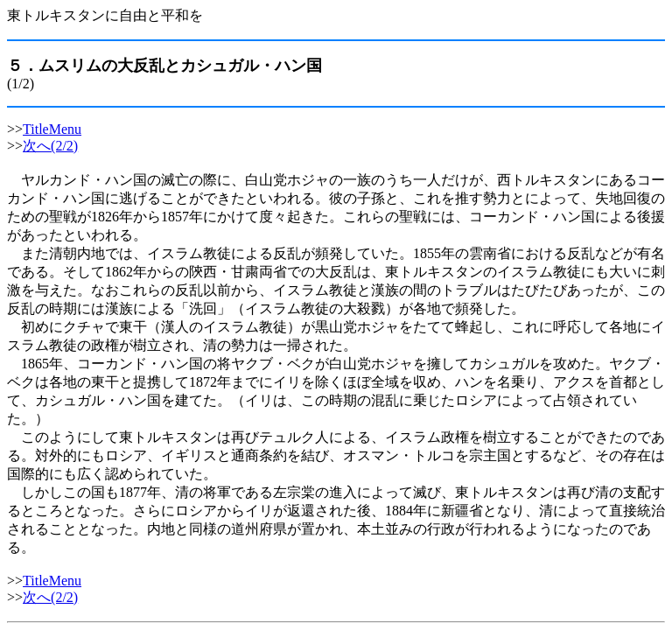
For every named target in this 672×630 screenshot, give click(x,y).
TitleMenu (52, 129)
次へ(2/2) (50, 146)
